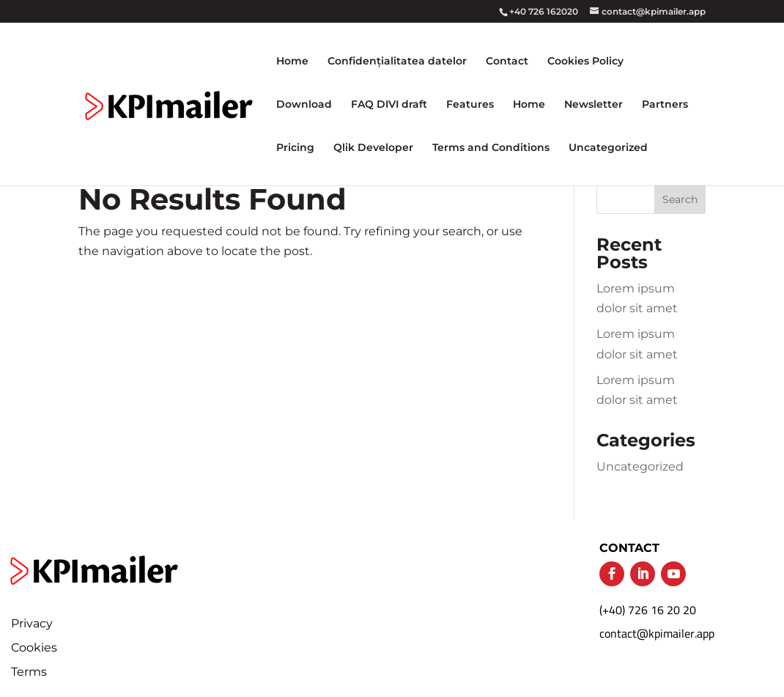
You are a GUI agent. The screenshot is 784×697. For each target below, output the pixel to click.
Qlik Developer (373, 148)
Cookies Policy (585, 62)
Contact (507, 62)
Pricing (295, 148)
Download (304, 105)
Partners (665, 105)
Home (292, 62)
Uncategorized (608, 148)
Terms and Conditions (491, 148)
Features (470, 105)
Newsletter (593, 105)
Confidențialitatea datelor (397, 62)
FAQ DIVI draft (389, 105)
